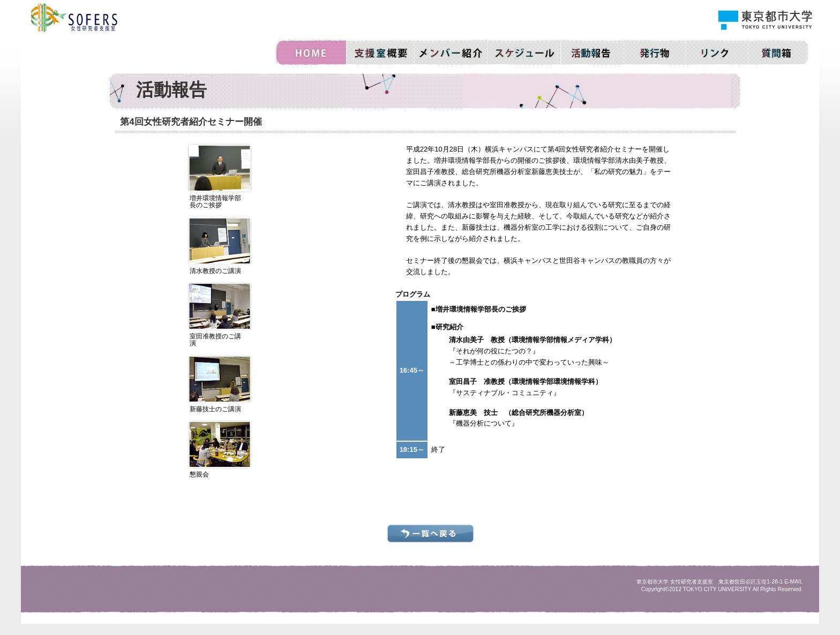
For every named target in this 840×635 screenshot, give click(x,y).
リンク (717, 59)
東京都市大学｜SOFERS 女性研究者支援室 (75, 23)
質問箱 (778, 59)
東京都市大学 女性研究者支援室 (675, 582)
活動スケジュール (524, 59)
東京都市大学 (766, 19)
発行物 (654, 59)
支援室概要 (380, 59)
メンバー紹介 (451, 59)
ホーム (311, 59)
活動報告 (592, 59)
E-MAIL (794, 582)
